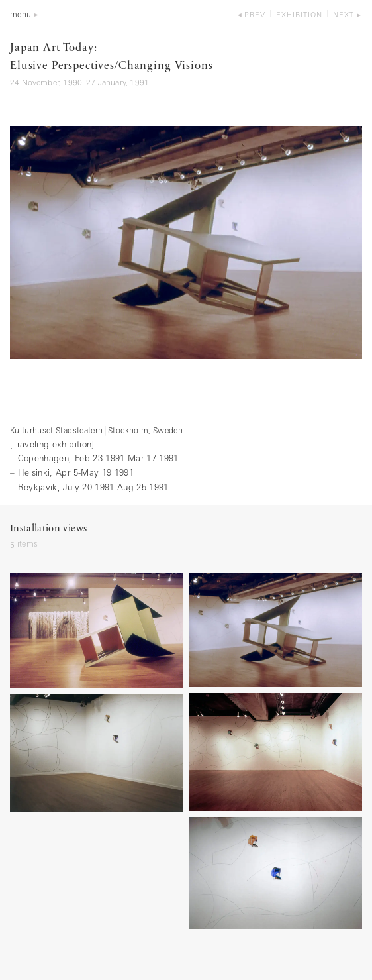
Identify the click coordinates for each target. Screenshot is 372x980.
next (344, 16)
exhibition (299, 16)
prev (255, 16)
